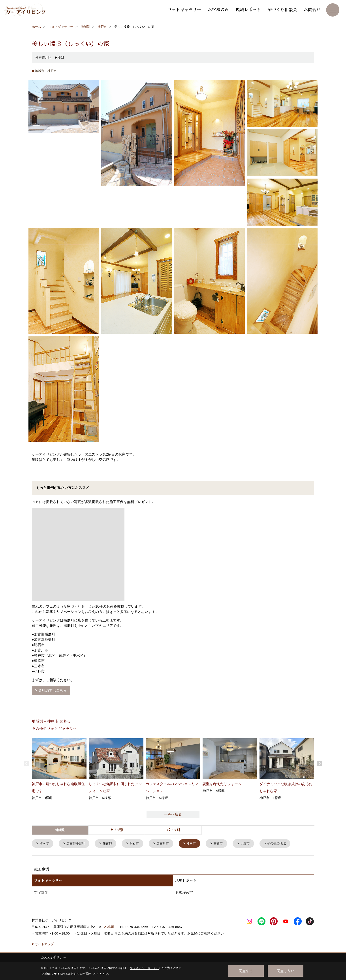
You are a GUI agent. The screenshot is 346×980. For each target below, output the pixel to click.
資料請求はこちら (53, 690)
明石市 (138, 844)
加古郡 (110, 844)
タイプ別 (117, 830)
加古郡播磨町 (77, 844)
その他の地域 (285, 844)
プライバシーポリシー (144, 968)
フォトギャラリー (184, 10)
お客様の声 (218, 10)
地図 (111, 927)
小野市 (253, 844)
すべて (45, 844)
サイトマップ (44, 944)
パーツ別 (173, 830)
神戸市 (197, 844)
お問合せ (312, 10)
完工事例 (41, 893)
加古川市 (167, 844)
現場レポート (248, 10)
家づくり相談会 (282, 10)
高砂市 (225, 844)
